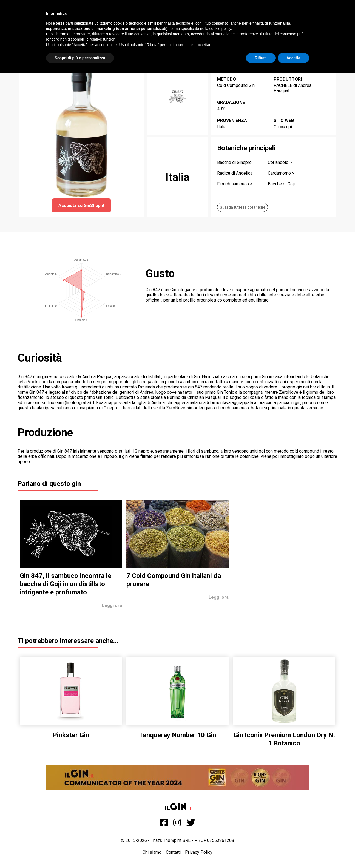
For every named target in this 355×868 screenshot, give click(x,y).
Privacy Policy (199, 852)
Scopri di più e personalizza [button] (80, 58)
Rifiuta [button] (261, 58)
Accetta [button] (293, 58)
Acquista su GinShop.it (81, 205)
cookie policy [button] (220, 29)
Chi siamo (152, 852)
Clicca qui (283, 127)
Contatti (173, 852)
